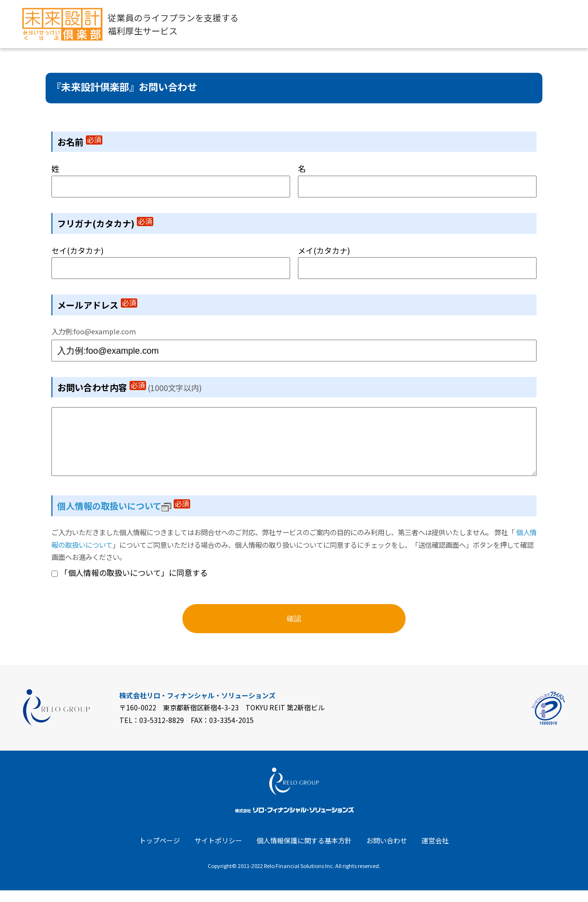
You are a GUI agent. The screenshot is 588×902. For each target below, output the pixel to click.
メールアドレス (97, 305)
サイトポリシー (218, 852)
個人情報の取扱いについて (114, 517)
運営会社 (435, 852)
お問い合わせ (387, 852)
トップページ (160, 852)
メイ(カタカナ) (324, 250)
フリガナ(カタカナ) (105, 223)
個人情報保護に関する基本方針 (304, 852)
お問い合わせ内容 (102, 387)
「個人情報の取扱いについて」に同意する (134, 584)
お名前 (80, 142)
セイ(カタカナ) (78, 250)
